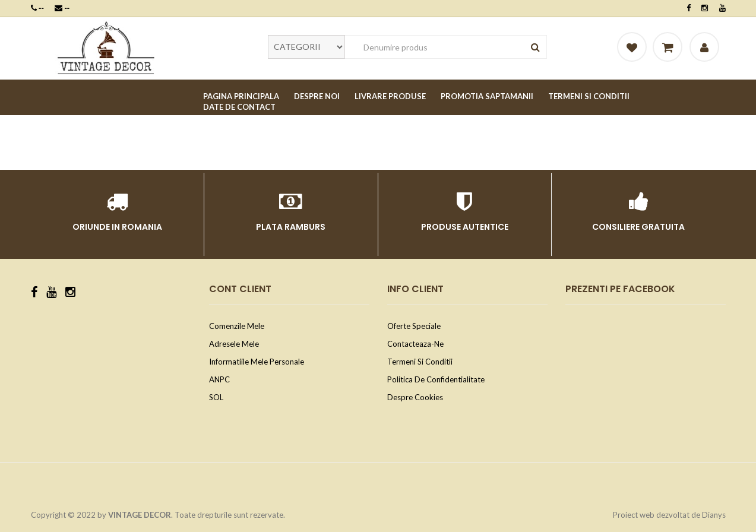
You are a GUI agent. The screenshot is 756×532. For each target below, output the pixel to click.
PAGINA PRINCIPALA (241, 96)
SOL (216, 397)
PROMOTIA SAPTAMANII (487, 96)
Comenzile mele (237, 326)
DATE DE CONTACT (239, 107)
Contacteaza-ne (415, 344)
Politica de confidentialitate (436, 379)
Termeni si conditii (420, 362)
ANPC (219, 379)
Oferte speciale (414, 326)
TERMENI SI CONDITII (589, 96)
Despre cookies (415, 397)
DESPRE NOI (317, 96)
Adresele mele (234, 344)
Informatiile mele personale (257, 362)
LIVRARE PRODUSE (390, 96)
